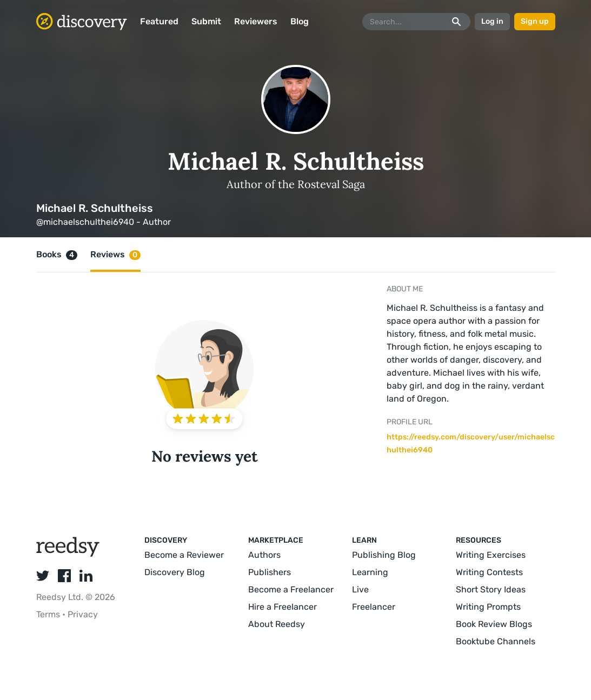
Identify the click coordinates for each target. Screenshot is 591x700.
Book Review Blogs (494, 624)
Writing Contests (489, 572)
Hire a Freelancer (283, 607)
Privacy (83, 614)
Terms (49, 614)
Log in (492, 21)
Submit (206, 21)
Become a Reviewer (184, 555)
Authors (264, 555)
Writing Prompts (488, 607)
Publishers (270, 572)
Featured (159, 21)
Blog (300, 21)
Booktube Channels (496, 641)
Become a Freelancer (291, 589)
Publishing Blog (384, 555)
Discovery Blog (175, 572)
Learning (370, 572)
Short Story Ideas (491, 589)
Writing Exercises (491, 555)
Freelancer (374, 607)
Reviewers (256, 21)
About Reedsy (277, 624)
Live (360, 589)
